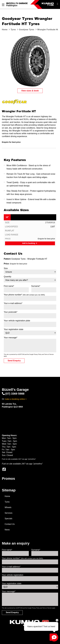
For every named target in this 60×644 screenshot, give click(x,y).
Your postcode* (11, 312)
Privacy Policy (38, 354)
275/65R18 (50, 223)
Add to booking (30, 243)
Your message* (11, 338)
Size (6, 268)
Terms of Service (49, 354)
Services (8, 513)
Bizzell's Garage (17, 3)
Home (7, 496)
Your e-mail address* (13, 303)
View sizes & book (30, 91)
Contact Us (10, 524)
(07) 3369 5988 (13, 394)
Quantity (8, 277)
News (7, 530)
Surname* (36, 286)
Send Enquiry (14, 361)
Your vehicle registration (13, 575)
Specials (8, 519)
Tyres (7, 502)
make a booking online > (16, 399)
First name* (9, 286)
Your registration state (14, 329)
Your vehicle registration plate (17, 321)
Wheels (8, 507)
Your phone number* (24, 295)
